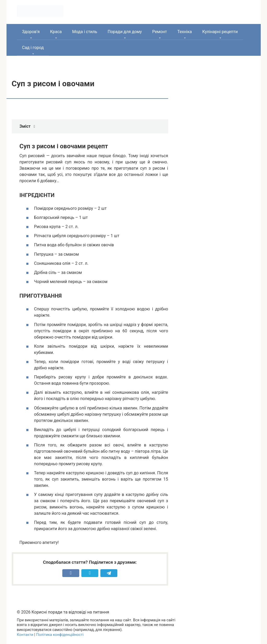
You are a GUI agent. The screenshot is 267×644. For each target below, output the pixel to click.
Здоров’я (31, 32)
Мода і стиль (85, 32)
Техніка (185, 32)
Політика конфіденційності (60, 635)
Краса (56, 32)
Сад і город (33, 48)
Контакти (25, 635)
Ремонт (160, 32)
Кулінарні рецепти (220, 32)
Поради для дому (125, 32)
